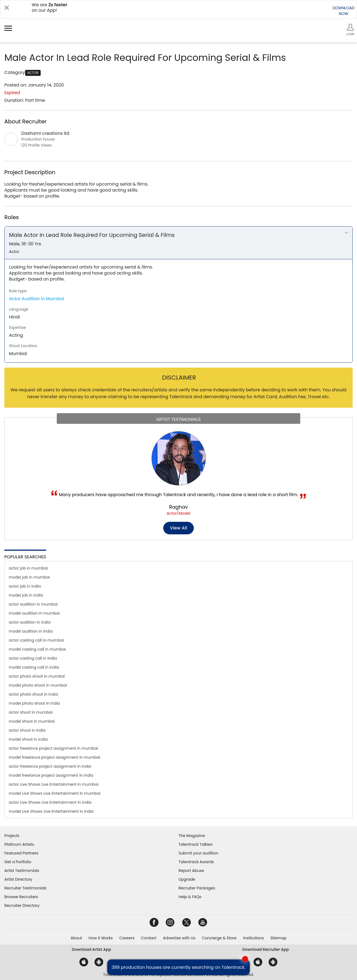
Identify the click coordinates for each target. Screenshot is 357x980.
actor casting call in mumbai (36, 640)
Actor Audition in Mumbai (37, 299)
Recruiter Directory (22, 905)
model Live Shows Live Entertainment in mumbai (55, 793)
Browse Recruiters (21, 897)
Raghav (178, 507)
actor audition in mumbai (33, 604)
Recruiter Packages (197, 888)
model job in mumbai (29, 577)
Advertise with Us (179, 938)
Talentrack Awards (196, 862)
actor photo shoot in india (33, 694)
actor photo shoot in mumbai (37, 676)
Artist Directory (18, 879)
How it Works (101, 938)
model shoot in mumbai (32, 721)
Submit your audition (198, 853)
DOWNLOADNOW (343, 11)
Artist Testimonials (22, 871)
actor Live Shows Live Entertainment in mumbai (53, 784)
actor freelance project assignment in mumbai (53, 748)
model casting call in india (34, 667)
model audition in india (31, 631)
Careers (127, 938)
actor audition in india (30, 622)
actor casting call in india (33, 658)
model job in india (26, 595)
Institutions (253, 938)
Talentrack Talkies (195, 844)
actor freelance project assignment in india (50, 766)
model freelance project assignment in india (51, 775)
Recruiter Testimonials (25, 888)
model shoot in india (28, 739)
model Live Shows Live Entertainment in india (51, 811)
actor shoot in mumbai (31, 712)
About (76, 938)
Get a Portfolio (18, 862)
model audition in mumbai (34, 613)
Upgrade (187, 879)
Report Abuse (191, 871)
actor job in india (25, 586)
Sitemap (279, 938)
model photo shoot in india (34, 703)
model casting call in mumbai (37, 649)
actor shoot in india (27, 730)
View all (179, 528)
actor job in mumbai (28, 568)
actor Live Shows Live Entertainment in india (50, 802)
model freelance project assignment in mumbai (54, 757)
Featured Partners (21, 853)
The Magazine (192, 836)
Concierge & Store (219, 938)
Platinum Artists (19, 844)
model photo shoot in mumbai (38, 685)
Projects (12, 836)
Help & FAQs (190, 897)
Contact (149, 938)
